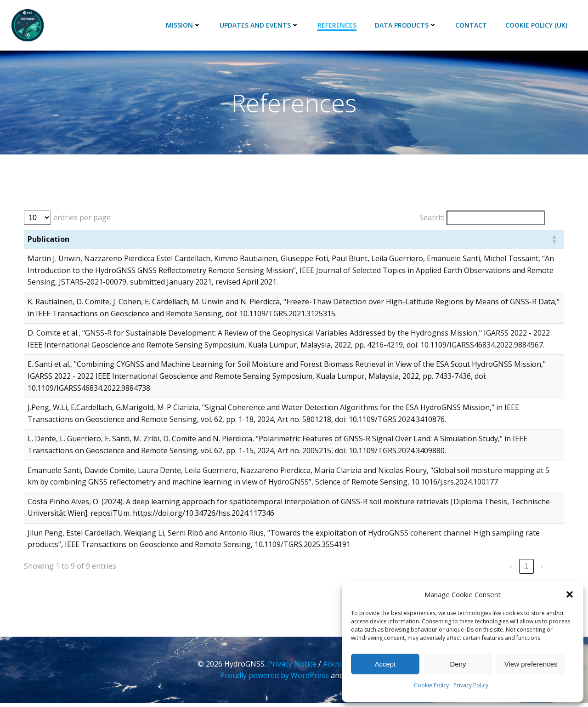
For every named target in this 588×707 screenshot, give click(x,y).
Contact (472, 26)
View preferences (531, 664)
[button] (570, 594)
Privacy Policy (471, 685)
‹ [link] (510, 569)
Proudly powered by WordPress (274, 679)
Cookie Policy (431, 685)
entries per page (83, 220)
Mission (184, 26)
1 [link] (526, 569)
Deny (458, 664)
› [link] (541, 569)
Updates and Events (260, 26)
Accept (385, 664)
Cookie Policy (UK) (537, 26)
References (337, 26)
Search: (431, 220)
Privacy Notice (293, 668)
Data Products (406, 26)
